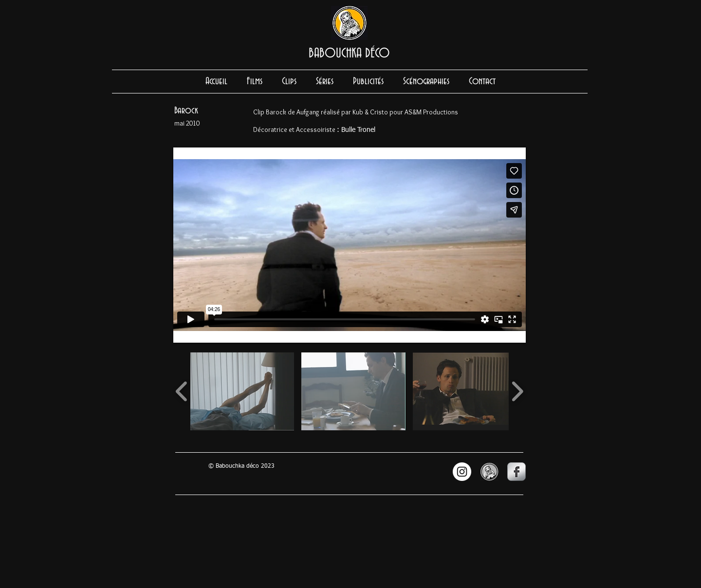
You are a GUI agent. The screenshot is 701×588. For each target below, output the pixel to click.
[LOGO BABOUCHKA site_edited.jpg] (489, 472)
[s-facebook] (517, 472)
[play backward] (182, 391)
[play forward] (517, 391)
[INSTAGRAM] (462, 472)
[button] (242, 391)
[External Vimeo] (350, 245)
